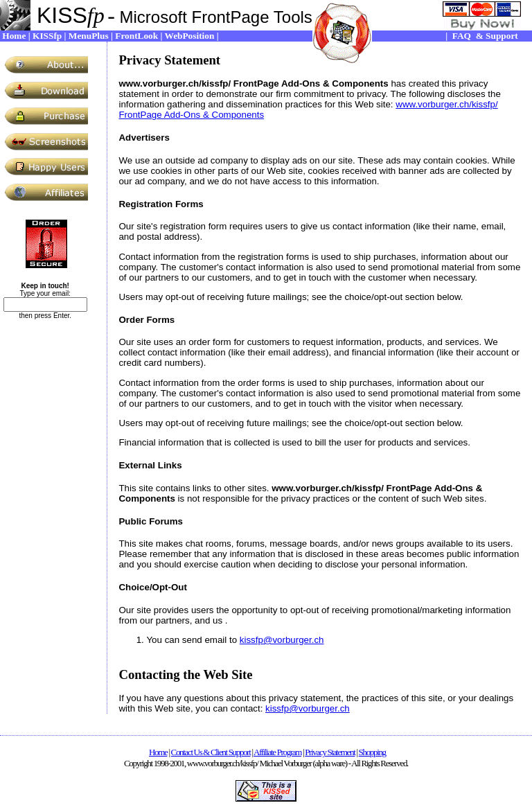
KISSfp (47, 36)
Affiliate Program (277, 752)
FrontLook (136, 36)
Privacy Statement (330, 752)
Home (14, 36)
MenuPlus (89, 36)
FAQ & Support (485, 36)
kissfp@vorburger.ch (282, 640)
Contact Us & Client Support (211, 752)
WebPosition (190, 36)
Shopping (372, 752)
